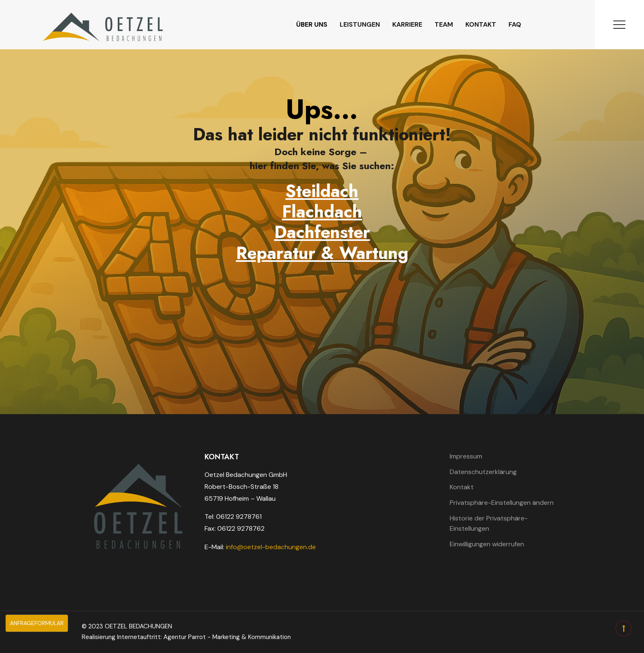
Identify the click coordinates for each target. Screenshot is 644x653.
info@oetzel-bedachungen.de (271, 547)
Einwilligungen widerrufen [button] (487, 544)
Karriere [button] (407, 24)
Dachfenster (322, 232)
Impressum (466, 456)
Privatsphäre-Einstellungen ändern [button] (502, 503)
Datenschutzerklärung (483, 472)
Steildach (322, 191)
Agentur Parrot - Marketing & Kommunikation (227, 637)
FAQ (515, 24)
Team (444, 24)
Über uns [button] (312, 24)
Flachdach (322, 212)
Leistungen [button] (360, 24)
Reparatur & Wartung (322, 253)
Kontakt (481, 24)
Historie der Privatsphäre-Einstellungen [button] (489, 524)
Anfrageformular (34, 623)
